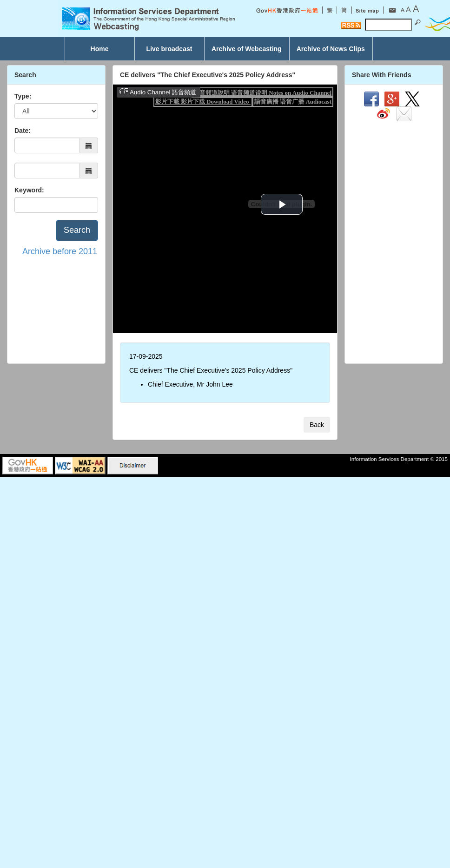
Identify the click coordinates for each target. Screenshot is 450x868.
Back (317, 425)
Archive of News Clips (331, 49)
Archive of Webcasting (247, 49)
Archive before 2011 (60, 251)
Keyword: (29, 190)
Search (77, 230)
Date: (23, 131)
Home (100, 49)
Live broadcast (169, 49)
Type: (23, 96)
